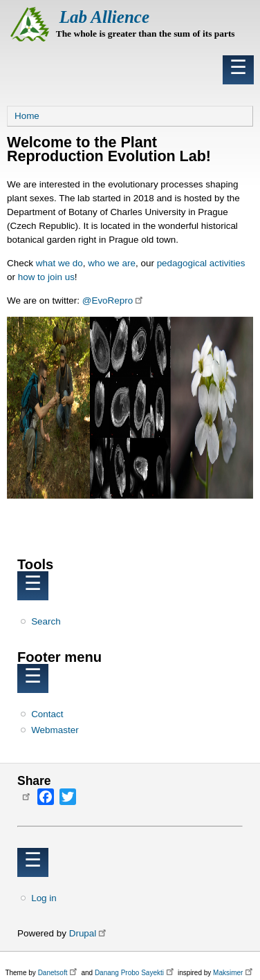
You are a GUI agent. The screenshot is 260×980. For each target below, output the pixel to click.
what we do (59, 263)
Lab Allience (104, 17)
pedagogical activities (201, 263)
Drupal (89, 933)
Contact (47, 714)
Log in (44, 898)
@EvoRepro (114, 301)
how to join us (46, 277)
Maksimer (234, 973)
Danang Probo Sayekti (135, 973)
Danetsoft (59, 973)
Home (27, 116)
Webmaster (55, 730)
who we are (112, 263)
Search (46, 621)
